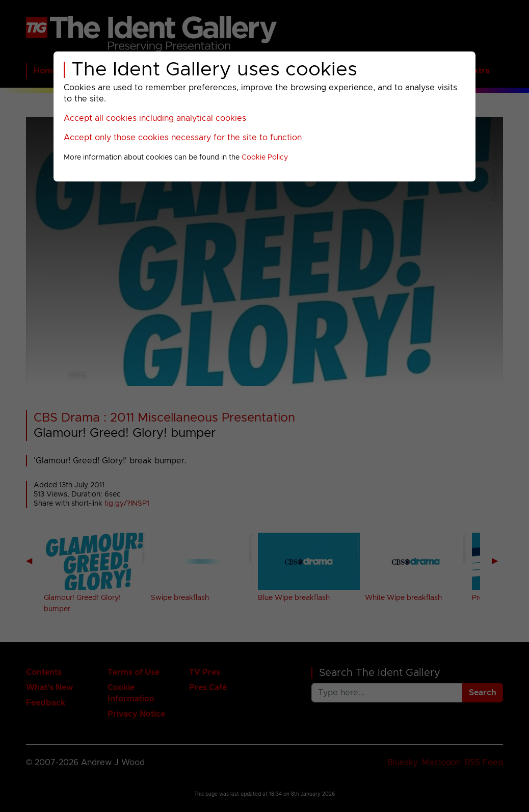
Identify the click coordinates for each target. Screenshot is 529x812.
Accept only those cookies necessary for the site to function (183, 138)
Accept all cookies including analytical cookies (155, 118)
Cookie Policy (265, 158)
